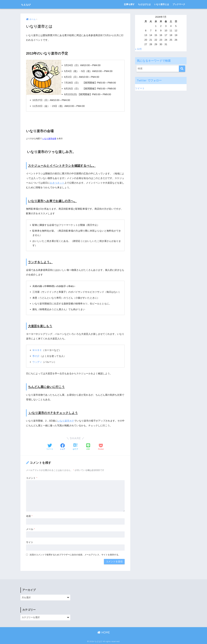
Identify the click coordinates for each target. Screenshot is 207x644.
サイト (30, 542)
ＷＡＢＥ (37, 350)
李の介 (36, 356)
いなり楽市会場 (49, 139)
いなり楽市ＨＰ (66, 421)
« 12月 (139, 49)
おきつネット (57, 183)
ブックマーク (179, 4)
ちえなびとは (144, 4)
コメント (32, 478)
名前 (29, 516)
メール (30, 529)
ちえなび (28, 4)
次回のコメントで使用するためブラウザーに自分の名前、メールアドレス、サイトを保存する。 (75, 555)
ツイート (140, 88)
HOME (104, 632)
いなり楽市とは (162, 4)
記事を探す (129, 4)
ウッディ (37, 362)
